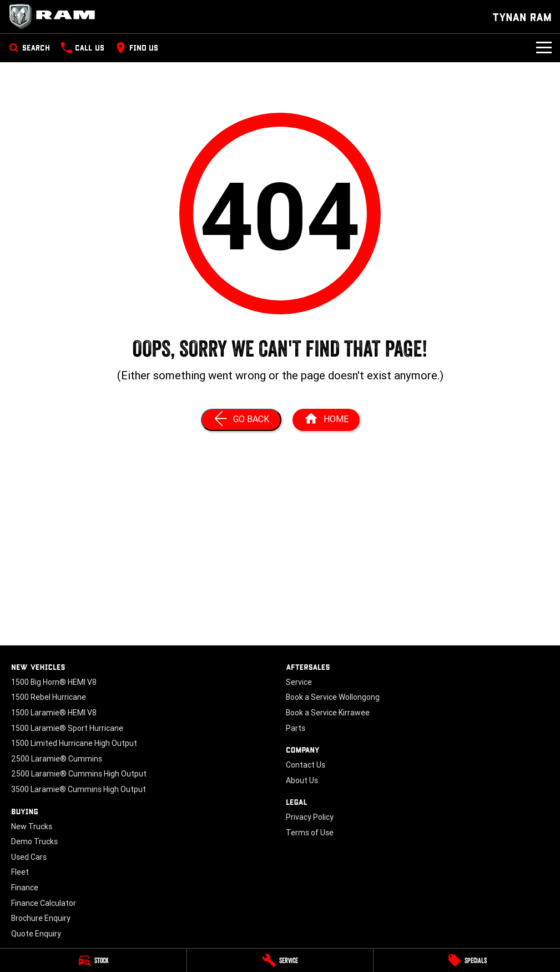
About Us (302, 780)
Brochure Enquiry (41, 918)
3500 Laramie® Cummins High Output (79, 789)
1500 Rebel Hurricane (49, 697)
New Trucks (32, 826)
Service (299, 682)
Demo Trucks (34, 841)
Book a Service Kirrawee (328, 713)
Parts (296, 728)
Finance (25, 888)
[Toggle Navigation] (544, 48)
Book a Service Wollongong (333, 697)
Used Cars (29, 857)
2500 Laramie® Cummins (57, 759)
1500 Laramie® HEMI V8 (54, 713)
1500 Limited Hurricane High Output (74, 743)
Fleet (20, 872)
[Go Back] (241, 420)
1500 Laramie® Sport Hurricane (67, 728)
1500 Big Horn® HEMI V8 (54, 682)
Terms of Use (310, 833)
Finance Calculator (44, 903)
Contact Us (306, 765)
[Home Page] (56, 17)
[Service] (280, 960)
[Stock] (93, 960)
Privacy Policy (310, 817)
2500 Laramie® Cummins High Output (79, 774)
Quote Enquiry (36, 934)
